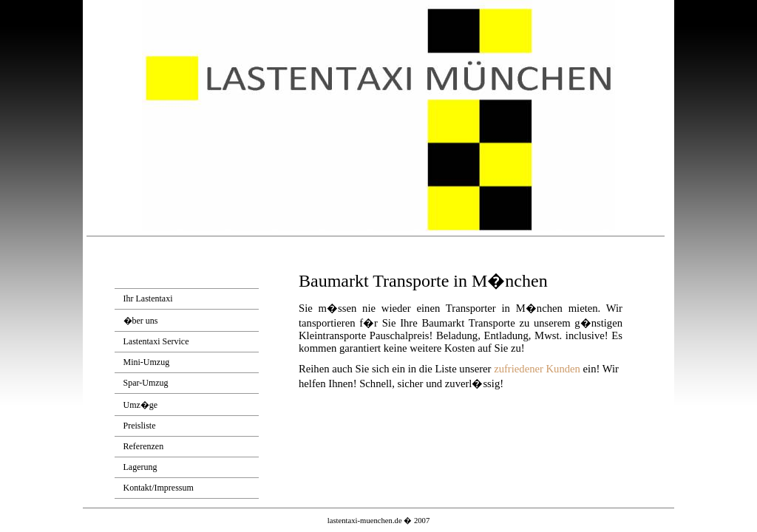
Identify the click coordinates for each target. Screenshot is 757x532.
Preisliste (140, 426)
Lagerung (140, 467)
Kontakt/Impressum (159, 488)
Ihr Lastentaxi (148, 299)
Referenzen (144, 446)
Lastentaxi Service (156, 341)
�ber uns (141, 321)
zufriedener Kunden (537, 369)
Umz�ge (141, 405)
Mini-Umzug (147, 362)
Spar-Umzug (146, 383)
